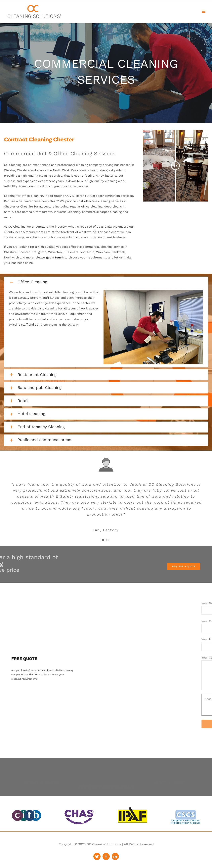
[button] (106, 282)
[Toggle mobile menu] (204, 11)
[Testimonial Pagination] (103, 540)
